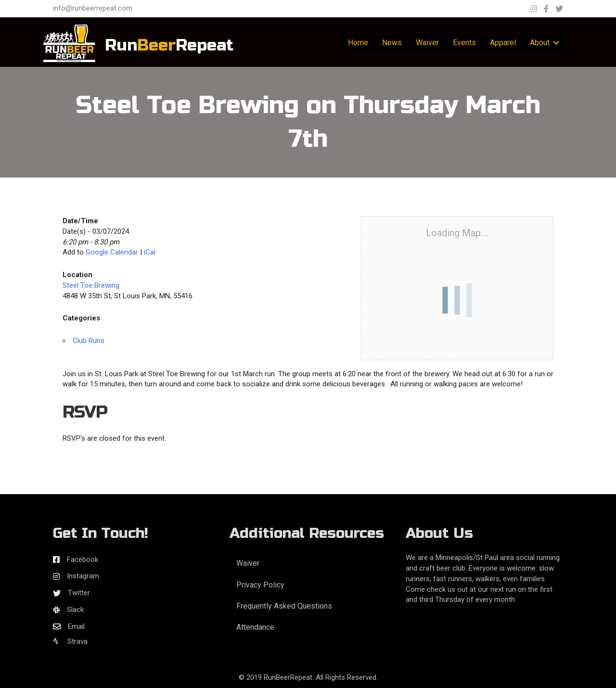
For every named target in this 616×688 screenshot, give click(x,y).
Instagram (83, 576)
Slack (75, 610)
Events (464, 43)
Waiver (427, 43)
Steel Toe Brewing (91, 285)
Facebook (83, 560)
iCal (150, 252)
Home (358, 43)
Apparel (503, 43)
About (540, 43)
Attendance (255, 627)
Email (76, 626)
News (392, 43)
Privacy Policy (260, 585)
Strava (70, 641)
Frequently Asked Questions (284, 606)
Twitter (79, 593)
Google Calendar (112, 252)
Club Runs (89, 341)
